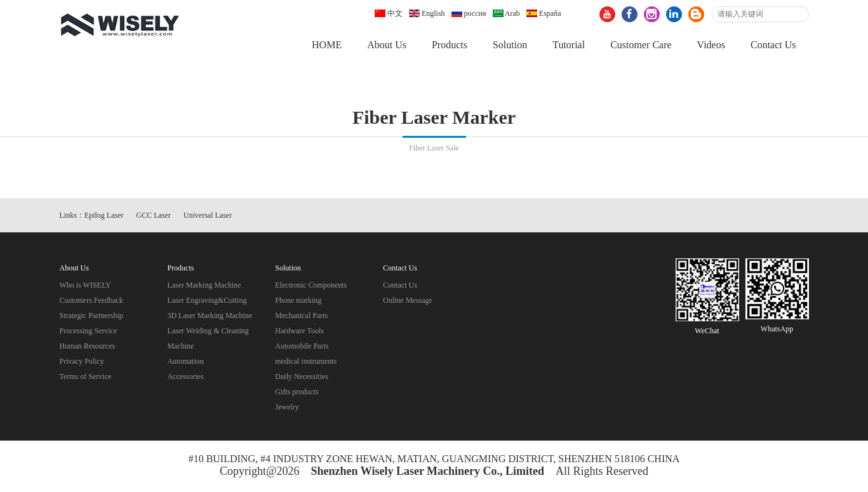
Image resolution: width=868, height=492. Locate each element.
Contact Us (773, 45)
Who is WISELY (85, 286)
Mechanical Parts (301, 316)
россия (469, 13)
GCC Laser (154, 216)
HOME (327, 45)
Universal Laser (208, 216)
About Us (387, 45)
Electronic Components (311, 286)
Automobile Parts (302, 347)
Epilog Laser (104, 216)
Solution (510, 45)
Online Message (408, 301)
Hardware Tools (299, 331)
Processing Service (89, 331)
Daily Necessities (302, 377)
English (427, 13)
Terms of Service (86, 377)
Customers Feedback (91, 301)
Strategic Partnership (91, 316)
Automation (185, 362)
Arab (506, 13)
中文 (389, 13)
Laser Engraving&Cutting (207, 301)
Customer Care (641, 45)
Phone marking (298, 301)
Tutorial (569, 45)
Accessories (185, 377)
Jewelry (287, 408)
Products (450, 45)
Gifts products (297, 392)
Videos (711, 45)
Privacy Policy (82, 362)
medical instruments (306, 362)
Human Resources (88, 347)
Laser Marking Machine (204, 286)
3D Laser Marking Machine (210, 316)
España (544, 13)
